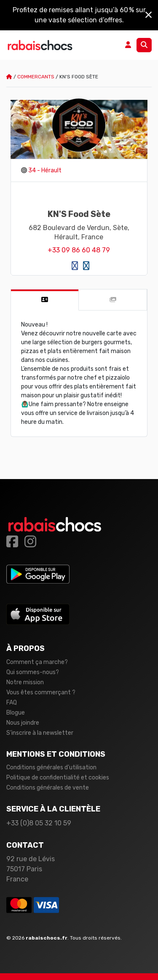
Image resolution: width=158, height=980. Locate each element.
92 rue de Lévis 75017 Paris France (31, 869)
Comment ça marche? (37, 662)
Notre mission (25, 682)
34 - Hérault (45, 170)
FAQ (12, 703)
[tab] (45, 300)
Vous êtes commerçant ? (41, 692)
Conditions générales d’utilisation (51, 767)
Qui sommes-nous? (33, 672)
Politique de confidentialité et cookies (58, 778)
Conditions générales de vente (48, 788)
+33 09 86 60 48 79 (79, 250)
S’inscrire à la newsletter (40, 733)
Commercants (36, 77)
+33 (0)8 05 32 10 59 (39, 823)
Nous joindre (23, 723)
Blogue (16, 713)
